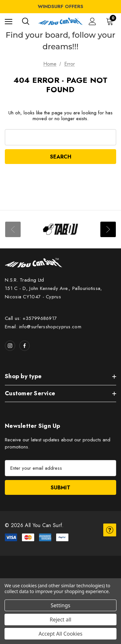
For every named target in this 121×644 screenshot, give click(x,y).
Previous (13, 229)
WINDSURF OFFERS (60, 6)
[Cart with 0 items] (111, 21)
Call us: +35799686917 (31, 318)
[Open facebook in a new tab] (25, 346)
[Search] (26, 21)
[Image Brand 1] (60, 230)
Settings (60, 605)
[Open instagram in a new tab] (10, 346)
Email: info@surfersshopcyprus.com (43, 327)
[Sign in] (92, 21)
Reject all (60, 620)
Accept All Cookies (61, 634)
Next (108, 229)
